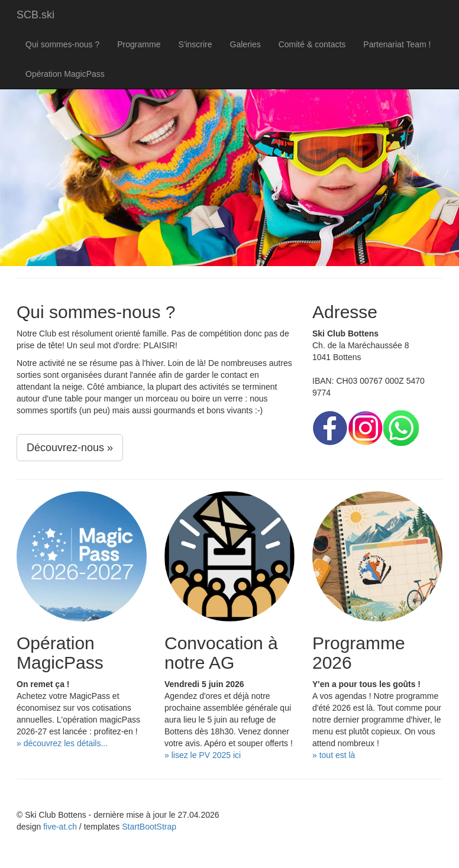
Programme (139, 44)
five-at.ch (60, 827)
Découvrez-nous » (70, 448)
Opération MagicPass (65, 74)
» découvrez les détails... (62, 743)
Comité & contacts (312, 44)
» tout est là (334, 755)
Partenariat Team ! (397, 44)
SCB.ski (35, 15)
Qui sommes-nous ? (62, 44)
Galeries (245, 44)
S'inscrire (195, 44)
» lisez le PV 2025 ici (203, 755)
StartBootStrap (149, 827)
